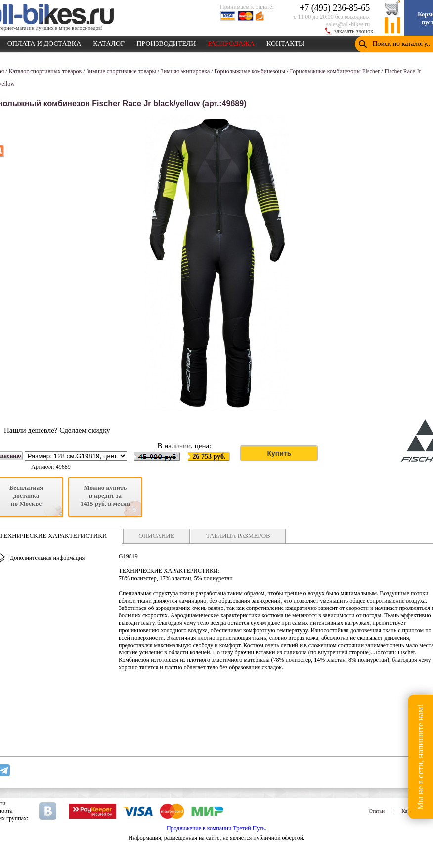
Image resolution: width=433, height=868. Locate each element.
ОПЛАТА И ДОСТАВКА (44, 42)
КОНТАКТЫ (285, 42)
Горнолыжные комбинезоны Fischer (335, 71)
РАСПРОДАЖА (231, 42)
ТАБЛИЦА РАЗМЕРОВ (238, 536)
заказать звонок (354, 31)
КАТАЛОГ (109, 42)
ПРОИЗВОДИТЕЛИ (166, 42)
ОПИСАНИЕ (156, 536)
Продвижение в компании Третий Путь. (216, 828)
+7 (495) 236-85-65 (335, 8)
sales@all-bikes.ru (348, 24)
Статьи (377, 811)
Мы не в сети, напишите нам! (420, 757)
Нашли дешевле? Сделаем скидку (57, 430)
